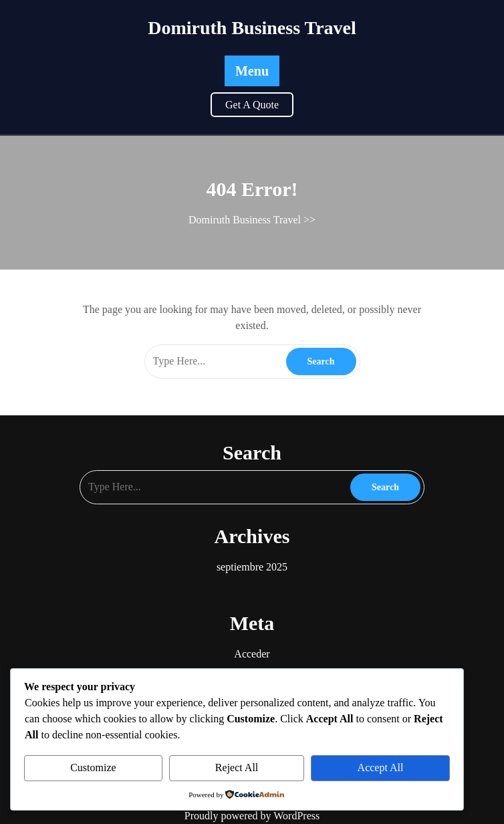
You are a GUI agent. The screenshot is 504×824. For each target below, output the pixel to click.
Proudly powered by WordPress (252, 816)
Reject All (237, 767)
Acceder (252, 654)
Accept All (381, 767)
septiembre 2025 (252, 567)
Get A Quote (252, 105)
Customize (93, 767)
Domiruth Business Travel (252, 28)
